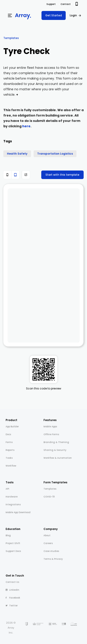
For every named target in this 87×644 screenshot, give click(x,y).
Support (51, 4)
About (47, 535)
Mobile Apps (50, 427)
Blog (8, 535)
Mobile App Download (18, 512)
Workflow (11, 466)
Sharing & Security (55, 450)
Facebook (13, 598)
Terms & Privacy (53, 559)
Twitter (12, 606)
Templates (11, 38)
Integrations (13, 505)
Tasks (9, 458)
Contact (66, 4)
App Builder (12, 427)
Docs (8, 434)
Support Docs (13, 551)
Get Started (54, 15)
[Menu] (10, 15)
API (7, 489)
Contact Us (12, 582)
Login (73, 15)
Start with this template (62, 175)
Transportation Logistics (55, 154)
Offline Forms (51, 434)
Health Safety (17, 154)
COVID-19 (49, 497)
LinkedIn (12, 590)
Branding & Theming (56, 442)
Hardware (12, 497)
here (26, 126)
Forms (9, 442)
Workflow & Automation (58, 458)
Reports (10, 450)
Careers (48, 543)
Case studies (51, 551)
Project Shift (13, 543)
